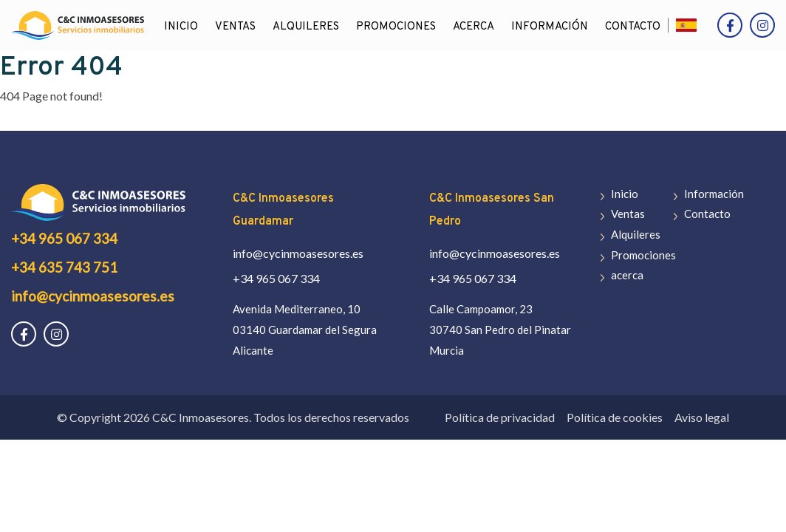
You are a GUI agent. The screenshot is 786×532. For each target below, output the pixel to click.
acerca (474, 27)
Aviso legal (702, 417)
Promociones (396, 27)
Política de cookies (615, 417)
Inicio (181, 27)
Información (550, 27)
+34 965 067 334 (64, 238)
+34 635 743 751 (64, 267)
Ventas (235, 27)
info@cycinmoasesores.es (93, 296)
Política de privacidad (500, 417)
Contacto (633, 27)
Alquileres (306, 27)
